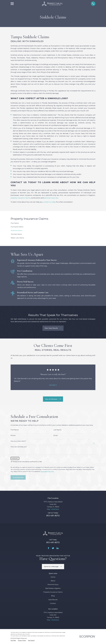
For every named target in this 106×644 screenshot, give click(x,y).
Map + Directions (53, 509)
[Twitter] (53, 548)
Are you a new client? (18, 441)
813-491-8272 (53, 516)
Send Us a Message (53, 567)
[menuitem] (53, 223)
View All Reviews (53, 399)
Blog (53, 596)
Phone (13, 435)
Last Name (57, 430)
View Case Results (53, 328)
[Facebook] (48, 548)
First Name (15, 430)
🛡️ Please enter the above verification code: (26, 462)
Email (56, 435)
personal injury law (51, 198)
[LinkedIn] (58, 548)
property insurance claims (20, 198)
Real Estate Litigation (53, 588)
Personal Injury (53, 584)
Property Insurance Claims (53, 592)
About (53, 581)
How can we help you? (19, 447)
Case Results (53, 600)
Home (53, 577)
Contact (53, 603)
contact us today (49, 202)
